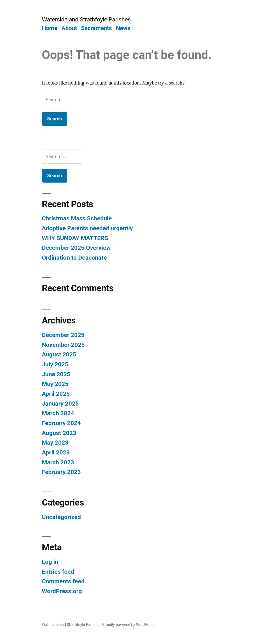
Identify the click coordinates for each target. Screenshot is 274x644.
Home (50, 28)
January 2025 (60, 404)
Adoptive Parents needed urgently (87, 228)
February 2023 (61, 472)
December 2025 (63, 335)
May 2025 (55, 384)
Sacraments (96, 28)
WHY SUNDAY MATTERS (75, 238)
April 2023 (56, 452)
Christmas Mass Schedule (77, 218)
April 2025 (56, 394)
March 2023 (58, 462)
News (123, 28)
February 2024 (61, 423)
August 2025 (59, 354)
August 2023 (59, 433)
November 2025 (63, 345)
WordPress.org (62, 591)
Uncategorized (62, 517)
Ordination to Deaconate (74, 258)
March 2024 (58, 413)
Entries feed (58, 572)
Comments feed (63, 581)
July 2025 (55, 364)
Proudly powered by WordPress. (129, 625)
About (69, 28)
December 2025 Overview (76, 248)
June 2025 (56, 374)
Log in (50, 562)
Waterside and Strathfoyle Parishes (86, 19)
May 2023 (55, 443)
